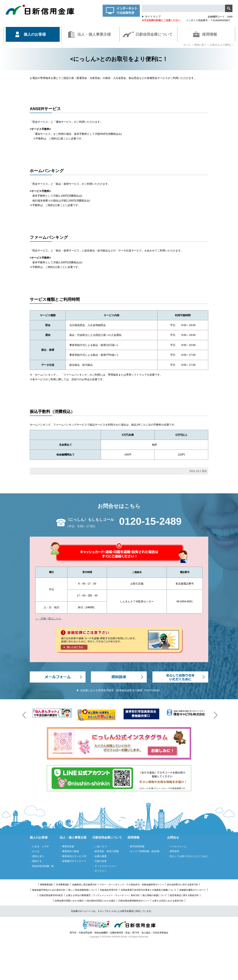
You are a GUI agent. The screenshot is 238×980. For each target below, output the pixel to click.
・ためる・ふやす (39, 846)
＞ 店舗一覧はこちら (48, 618)
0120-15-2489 (150, 521)
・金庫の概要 (99, 856)
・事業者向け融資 (69, 851)
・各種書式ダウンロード (73, 861)
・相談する (36, 861)
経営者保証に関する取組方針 (184, 895)
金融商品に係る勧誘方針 (84, 885)
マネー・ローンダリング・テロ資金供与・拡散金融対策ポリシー (132, 885)
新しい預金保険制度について (83, 890)
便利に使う (200, 45)
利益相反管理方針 (109, 890)
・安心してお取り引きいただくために (188, 856)
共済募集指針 (63, 885)
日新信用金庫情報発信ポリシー (134, 901)
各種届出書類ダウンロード (193, 890)
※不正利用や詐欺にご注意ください (161, 20)
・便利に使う (37, 856)
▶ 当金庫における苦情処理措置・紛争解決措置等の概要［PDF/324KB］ (119, 690)
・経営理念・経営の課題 (106, 851)
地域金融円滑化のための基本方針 (49, 890)
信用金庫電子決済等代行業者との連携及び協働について (149, 890)
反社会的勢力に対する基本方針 (183, 885)
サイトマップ (151, 17)
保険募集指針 (46, 885)
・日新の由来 (99, 861)
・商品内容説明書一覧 (42, 866)
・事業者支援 (67, 846)
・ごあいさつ (99, 846)
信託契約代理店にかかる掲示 (101, 901)
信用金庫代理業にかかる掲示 (69, 901)
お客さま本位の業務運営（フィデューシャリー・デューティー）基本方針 (103, 895)
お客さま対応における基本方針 (168, 901)
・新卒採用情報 (136, 846)
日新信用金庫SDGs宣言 (51, 895)
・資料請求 (173, 851)
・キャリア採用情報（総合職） (144, 851)
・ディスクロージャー (104, 866)
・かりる (35, 851)
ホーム (187, 45)
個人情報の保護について (155, 895)
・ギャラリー (99, 871)
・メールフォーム (177, 846)
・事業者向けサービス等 (73, 856)
